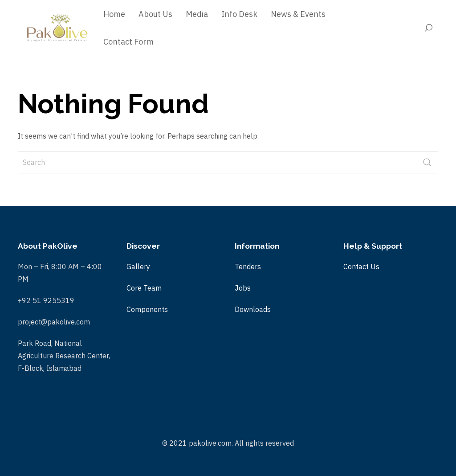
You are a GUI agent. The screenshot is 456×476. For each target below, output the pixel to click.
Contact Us (361, 267)
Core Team (144, 288)
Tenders (248, 267)
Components (147, 309)
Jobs (243, 288)
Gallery (138, 267)
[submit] (427, 162)
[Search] (431, 28)
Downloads (253, 309)
